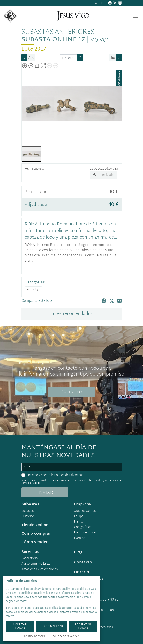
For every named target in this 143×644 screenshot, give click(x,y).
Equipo (79, 517)
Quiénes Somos (85, 511)
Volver (99, 40)
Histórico (28, 517)
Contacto (72, 392)
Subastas (28, 511)
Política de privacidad (91, 481)
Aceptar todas (20, 626)
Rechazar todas (83, 626)
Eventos (79, 538)
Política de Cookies (35, 637)
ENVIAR (45, 493)
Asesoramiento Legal (36, 564)
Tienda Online (35, 525)
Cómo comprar (36, 534)
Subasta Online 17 (53, 40)
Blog (78, 552)
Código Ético (83, 527)
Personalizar (52, 626)
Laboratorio (29, 559)
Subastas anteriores (58, 32)
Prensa (79, 522)
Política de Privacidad (69, 475)
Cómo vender (35, 542)
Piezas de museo (86, 533)
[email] (72, 467)
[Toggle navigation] (135, 16)
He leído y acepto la (55, 475)
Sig (113, 58)
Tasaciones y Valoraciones (39, 569)
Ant (31, 58)
